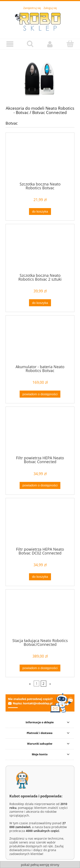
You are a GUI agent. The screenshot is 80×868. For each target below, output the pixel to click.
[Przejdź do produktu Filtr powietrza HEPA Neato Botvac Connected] (40, 433)
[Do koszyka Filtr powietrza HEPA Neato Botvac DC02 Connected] (40, 577)
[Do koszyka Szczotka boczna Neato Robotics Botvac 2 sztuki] (40, 303)
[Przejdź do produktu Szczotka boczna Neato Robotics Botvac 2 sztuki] (40, 250)
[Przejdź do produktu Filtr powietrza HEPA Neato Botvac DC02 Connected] (40, 524)
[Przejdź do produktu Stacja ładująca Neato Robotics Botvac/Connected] (40, 615)
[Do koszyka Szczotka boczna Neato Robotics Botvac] (40, 212)
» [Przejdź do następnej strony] (50, 684)
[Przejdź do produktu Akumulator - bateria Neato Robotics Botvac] (40, 341)
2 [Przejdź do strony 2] (43, 684)
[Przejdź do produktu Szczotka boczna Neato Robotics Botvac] (40, 159)
